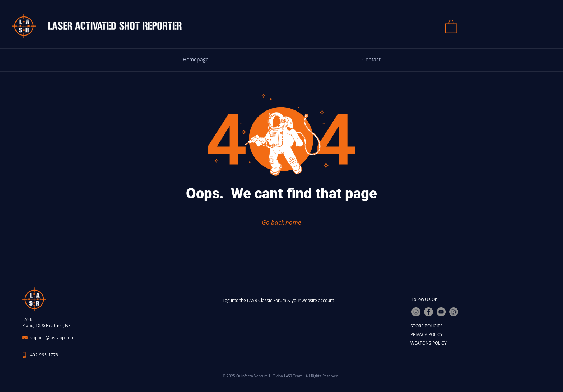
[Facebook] (429, 312)
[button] (451, 26)
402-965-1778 (44, 355)
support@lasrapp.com (52, 337)
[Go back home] (281, 222)
